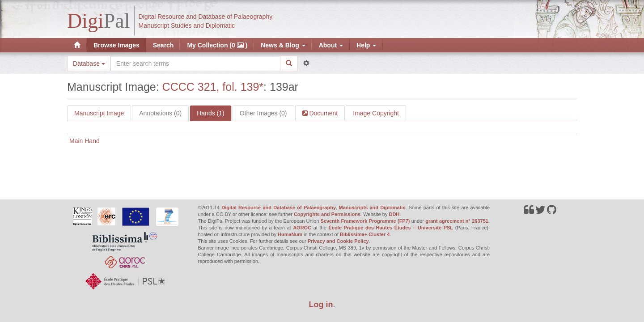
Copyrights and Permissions (327, 214)
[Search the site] (195, 64)
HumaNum (290, 234)
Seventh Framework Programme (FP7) (365, 221)
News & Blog (283, 45)
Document (323, 113)
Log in (321, 305)
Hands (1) (210, 113)
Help (366, 45)
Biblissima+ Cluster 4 (365, 234)
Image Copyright (376, 113)
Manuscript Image (99, 113)
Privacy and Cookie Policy (338, 241)
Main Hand (85, 141)
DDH (394, 214)
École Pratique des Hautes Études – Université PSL (391, 228)
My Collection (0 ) (217, 45)
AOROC (302, 228)
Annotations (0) (160, 113)
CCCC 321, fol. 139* (213, 87)
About (331, 45)
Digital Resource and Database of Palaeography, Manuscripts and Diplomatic (313, 208)
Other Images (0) (263, 113)
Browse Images (117, 45)
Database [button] (89, 64)
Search (163, 45)
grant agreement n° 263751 (457, 221)
